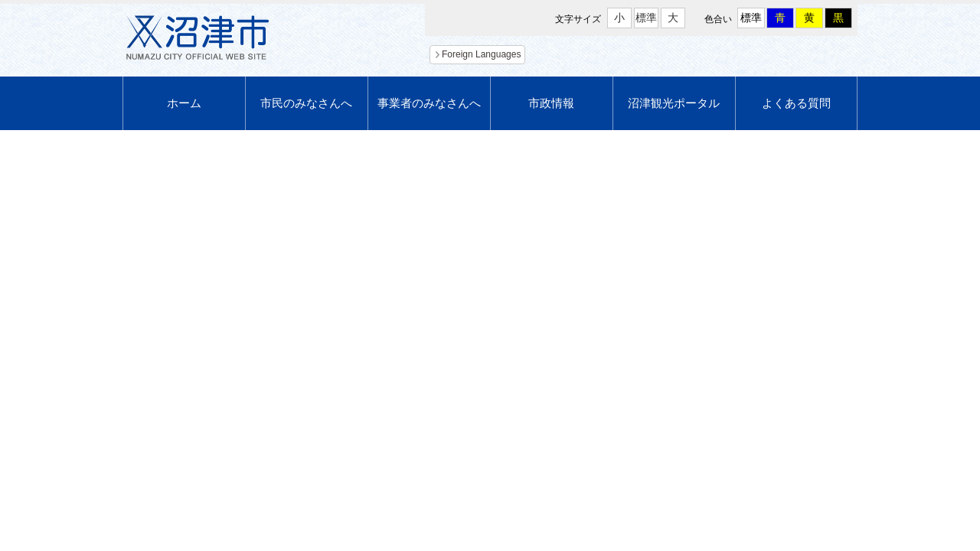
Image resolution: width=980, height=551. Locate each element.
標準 (646, 18)
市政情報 (551, 103)
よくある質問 (796, 103)
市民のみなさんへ (306, 103)
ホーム (184, 103)
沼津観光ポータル (674, 103)
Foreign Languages (481, 54)
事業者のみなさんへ (429, 103)
